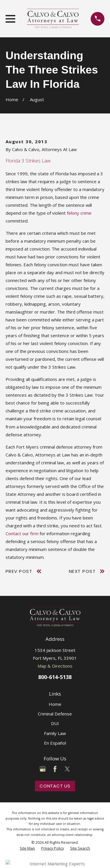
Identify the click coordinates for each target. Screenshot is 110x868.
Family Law (55, 733)
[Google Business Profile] (43, 769)
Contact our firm (22, 533)
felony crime (79, 213)
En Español (55, 743)
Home (55, 704)
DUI (55, 723)
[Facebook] (55, 769)
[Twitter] (67, 769)
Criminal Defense (55, 714)
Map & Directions (55, 666)
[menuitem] (27, 848)
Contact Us (55, 786)
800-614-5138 (55, 677)
